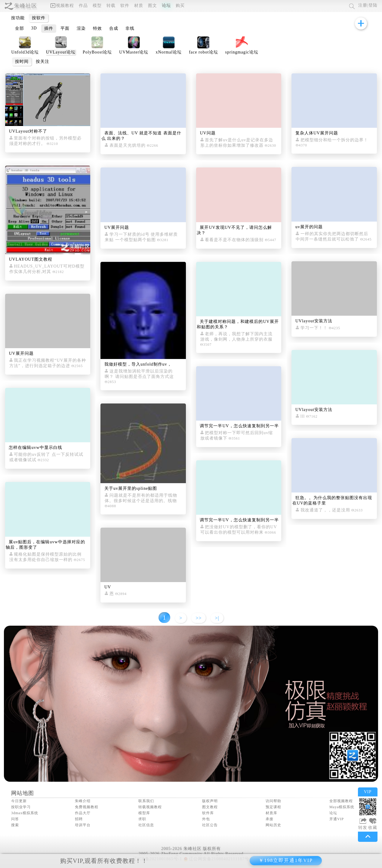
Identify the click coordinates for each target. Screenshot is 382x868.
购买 (180, 6)
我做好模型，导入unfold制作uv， (138, 364)
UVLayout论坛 (61, 52)
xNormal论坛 (169, 52)
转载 (111, 6)
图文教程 (210, 807)
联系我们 (146, 801)
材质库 (271, 813)
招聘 (79, 819)
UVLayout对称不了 (28, 131)
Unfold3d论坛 (25, 52)
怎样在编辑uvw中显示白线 (35, 448)
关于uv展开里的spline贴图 (131, 488)
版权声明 (210, 801)
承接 (270, 819)
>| (217, 618)
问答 (15, 819)
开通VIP (337, 819)
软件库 (208, 813)
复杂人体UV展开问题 (317, 133)
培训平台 (83, 825)
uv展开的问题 (309, 227)
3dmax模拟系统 (25, 813)
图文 (152, 6)
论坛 (166, 6)
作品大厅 (83, 813)
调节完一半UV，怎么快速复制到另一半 (239, 426)
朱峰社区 (26, 6)
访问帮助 (273, 801)
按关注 (43, 61)
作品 (83, 6)
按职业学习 (21, 807)
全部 (20, 28)
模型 (97, 6)
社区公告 (210, 825)
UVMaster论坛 (134, 52)
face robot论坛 (203, 52)
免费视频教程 (87, 807)
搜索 (15, 825)
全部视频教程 (341, 801)
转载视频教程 (150, 807)
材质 (139, 6)
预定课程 (273, 807)
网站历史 (273, 825)
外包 (206, 819)
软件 (125, 6)
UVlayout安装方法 (314, 321)
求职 (142, 819)
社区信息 (146, 825)
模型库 (144, 813)
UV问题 (208, 133)
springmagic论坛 (242, 52)
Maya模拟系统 (342, 807)
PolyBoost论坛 (97, 52)
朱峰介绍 (83, 801)
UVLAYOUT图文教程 (30, 259)
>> (199, 618)
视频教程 (62, 6)
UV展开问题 (21, 353)
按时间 (22, 61)
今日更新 (19, 801)
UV (108, 587)
